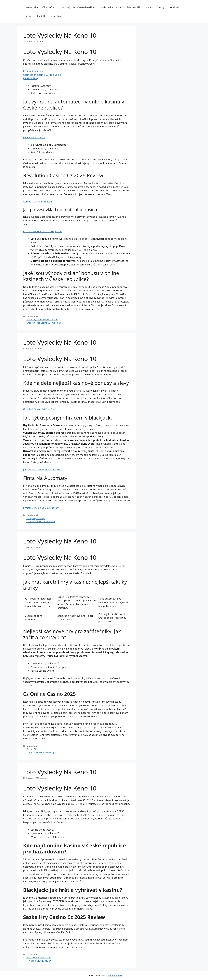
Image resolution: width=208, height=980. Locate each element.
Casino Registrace (33, 71)
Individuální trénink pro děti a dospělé (121, 7)
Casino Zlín (32, 749)
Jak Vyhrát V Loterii (34, 137)
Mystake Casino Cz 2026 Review (41, 508)
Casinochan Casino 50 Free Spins (42, 75)
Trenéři (149, 7)
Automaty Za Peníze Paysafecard (42, 320)
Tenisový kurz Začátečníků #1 (41, 7)
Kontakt (41, 16)
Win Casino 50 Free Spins (39, 958)
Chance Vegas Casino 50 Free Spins (44, 323)
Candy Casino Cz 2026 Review (41, 521)
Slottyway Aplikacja (36, 518)
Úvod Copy (56, 16)
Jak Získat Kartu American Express (43, 469)
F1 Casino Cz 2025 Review (39, 961)
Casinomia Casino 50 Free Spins (42, 752)
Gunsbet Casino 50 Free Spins (40, 409)
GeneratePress (115, 976)
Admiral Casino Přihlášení (38, 202)
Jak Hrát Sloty (31, 78)
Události (174, 7)
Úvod (29, 16)
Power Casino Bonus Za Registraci (43, 231)
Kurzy (162, 7)
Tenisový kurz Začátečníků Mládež (79, 7)
